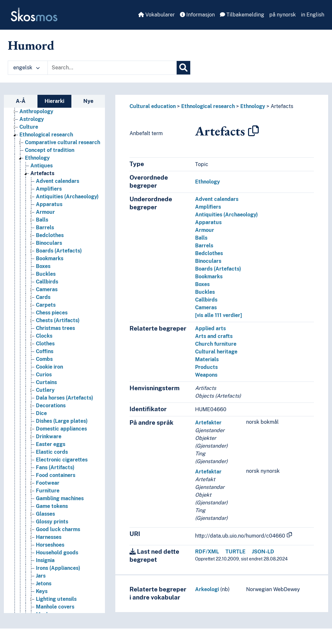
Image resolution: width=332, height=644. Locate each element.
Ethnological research (208, 106)
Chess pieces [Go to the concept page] (52, 313)
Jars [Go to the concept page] (41, 576)
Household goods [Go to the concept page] (57, 553)
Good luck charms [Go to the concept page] (58, 529)
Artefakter (208, 423)
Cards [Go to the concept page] (43, 297)
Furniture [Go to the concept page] (48, 491)
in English (313, 15)
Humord (31, 45)
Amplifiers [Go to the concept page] (49, 189)
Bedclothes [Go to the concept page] (50, 235)
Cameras (206, 307)
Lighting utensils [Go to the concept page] (56, 599)
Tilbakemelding (242, 15)
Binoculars (208, 261)
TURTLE (235, 552)
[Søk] (183, 68)
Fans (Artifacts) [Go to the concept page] (55, 467)
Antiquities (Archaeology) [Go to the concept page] (67, 197)
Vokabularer (156, 15)
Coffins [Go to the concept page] (45, 351)
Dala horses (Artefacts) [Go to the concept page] (64, 398)
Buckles (205, 292)
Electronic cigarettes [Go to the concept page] (62, 460)
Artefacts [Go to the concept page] (42, 173)
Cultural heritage (216, 352)
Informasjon (197, 15)
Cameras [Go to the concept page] (47, 289)
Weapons (206, 375)
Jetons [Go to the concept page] (44, 584)
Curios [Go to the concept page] (44, 375)
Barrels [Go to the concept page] (45, 228)
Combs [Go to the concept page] (44, 359)
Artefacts (282, 106)
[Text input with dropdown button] (112, 68)
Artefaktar (208, 472)
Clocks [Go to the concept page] (44, 336)
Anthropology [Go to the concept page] (36, 111)
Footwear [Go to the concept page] (48, 483)
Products (206, 367)
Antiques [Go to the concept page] (41, 166)
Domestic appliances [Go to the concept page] (61, 429)
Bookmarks (209, 277)
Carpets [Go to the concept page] (46, 305)
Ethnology (253, 106)
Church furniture (216, 344)
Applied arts (210, 328)
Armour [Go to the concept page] (45, 212)
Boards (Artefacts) (218, 269)
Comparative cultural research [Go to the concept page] (62, 142)
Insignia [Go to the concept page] (45, 560)
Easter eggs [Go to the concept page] (51, 444)
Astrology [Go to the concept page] (32, 119)
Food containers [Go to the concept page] (56, 475)
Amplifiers (208, 207)
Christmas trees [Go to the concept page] (55, 328)
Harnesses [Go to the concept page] (49, 537)
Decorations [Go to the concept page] (51, 406)
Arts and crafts (214, 336)
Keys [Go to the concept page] (42, 591)
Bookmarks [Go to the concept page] (50, 258)
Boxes (202, 284)
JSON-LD (263, 552)
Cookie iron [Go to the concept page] (49, 367)
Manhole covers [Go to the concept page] (55, 607)
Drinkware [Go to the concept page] (49, 436)
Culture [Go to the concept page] (29, 127)
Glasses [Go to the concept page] (45, 514)
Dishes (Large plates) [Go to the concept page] (62, 421)
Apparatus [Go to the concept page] (49, 204)
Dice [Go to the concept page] (41, 413)
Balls (201, 238)
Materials (207, 359)
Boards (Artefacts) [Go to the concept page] (59, 251)
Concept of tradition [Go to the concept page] (50, 150)
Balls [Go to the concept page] (42, 220)
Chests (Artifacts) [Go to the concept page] (58, 320)
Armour (205, 230)
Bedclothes (209, 253)
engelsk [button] (26, 68)
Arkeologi (207, 589)
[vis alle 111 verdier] (218, 315)
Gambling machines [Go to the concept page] (60, 498)
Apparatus (208, 222)
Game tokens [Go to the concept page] (52, 506)
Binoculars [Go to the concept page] (49, 243)
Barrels (204, 246)
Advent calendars (217, 199)
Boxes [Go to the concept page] (43, 266)
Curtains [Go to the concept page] (46, 382)
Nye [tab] (88, 101)
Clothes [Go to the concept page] (45, 344)
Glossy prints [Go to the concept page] (52, 522)
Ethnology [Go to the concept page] (37, 158)
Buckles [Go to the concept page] (46, 274)
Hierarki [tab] (54, 101)
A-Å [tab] (21, 101)
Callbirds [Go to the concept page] (47, 282)
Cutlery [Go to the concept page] (45, 390)
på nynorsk (283, 15)
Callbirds (206, 300)
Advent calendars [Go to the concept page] (57, 181)
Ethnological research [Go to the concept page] (46, 135)
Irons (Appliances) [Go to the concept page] (58, 568)
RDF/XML (207, 552)
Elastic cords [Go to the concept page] (52, 452)
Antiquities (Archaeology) (226, 215)
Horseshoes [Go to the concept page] (50, 545)
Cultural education (153, 106)
